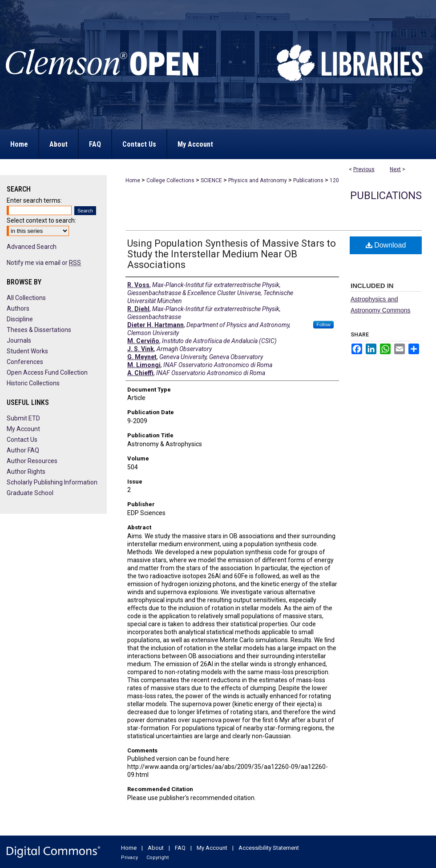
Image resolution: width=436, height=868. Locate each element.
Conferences (25, 362)
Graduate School (30, 493)
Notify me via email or (44, 263)
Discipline (20, 319)
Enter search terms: (34, 200)
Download (386, 245)
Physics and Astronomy (258, 180)
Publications (308, 180)
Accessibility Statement (269, 848)
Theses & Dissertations (39, 330)
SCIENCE (211, 180)
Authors (18, 308)
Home (133, 180)
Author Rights (26, 472)
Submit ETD (23, 418)
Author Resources (32, 461)
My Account (23, 429)
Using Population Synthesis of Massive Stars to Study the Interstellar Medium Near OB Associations (232, 254)
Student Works (27, 351)
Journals (19, 340)
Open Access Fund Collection (47, 372)
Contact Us (22, 440)
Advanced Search (32, 247)
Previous (364, 169)
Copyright (157, 858)
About (156, 848)
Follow (323, 324)
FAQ (180, 848)
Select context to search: (41, 220)
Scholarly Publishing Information (52, 482)
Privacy (129, 858)
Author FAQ (23, 450)
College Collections (170, 180)
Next (395, 169)
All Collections (26, 298)
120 (334, 180)
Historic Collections (33, 383)
